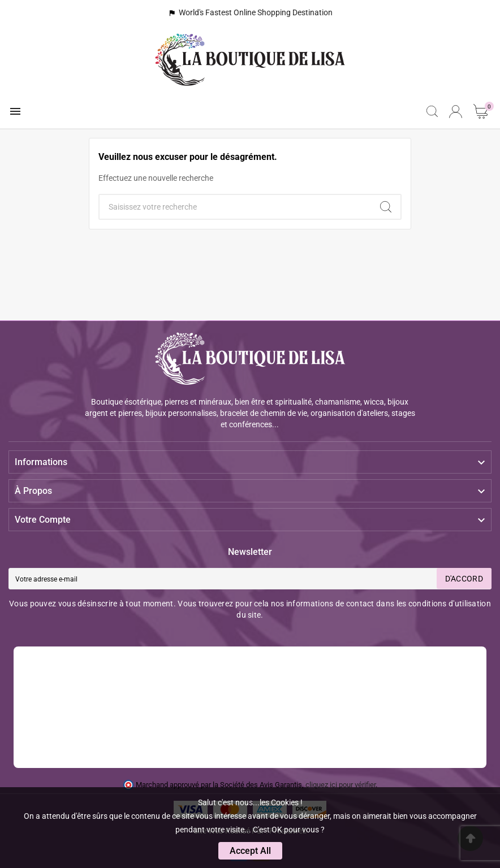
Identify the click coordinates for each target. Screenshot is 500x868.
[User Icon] (456, 112)
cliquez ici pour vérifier (340, 785)
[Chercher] (235, 207)
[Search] (386, 207)
